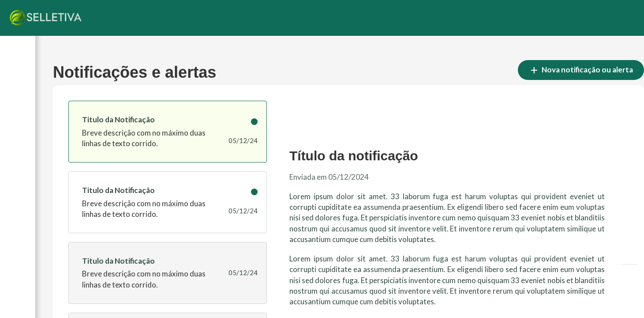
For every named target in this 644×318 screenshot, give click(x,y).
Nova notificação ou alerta (581, 70)
